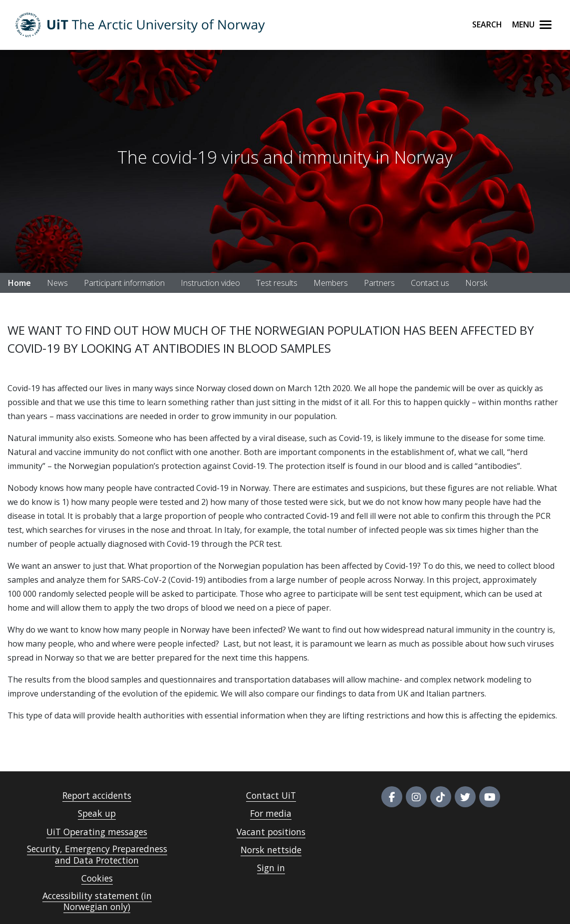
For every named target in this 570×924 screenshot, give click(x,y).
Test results (277, 283)
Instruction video (210, 283)
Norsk (476, 283)
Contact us (430, 283)
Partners (379, 283)
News (57, 283)
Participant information (124, 283)
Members (331, 283)
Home (19, 283)
